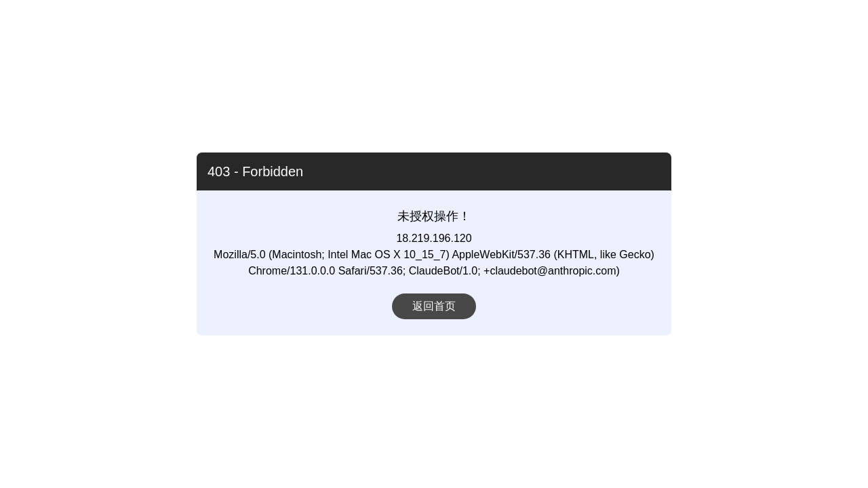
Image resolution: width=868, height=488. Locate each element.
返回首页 (434, 306)
